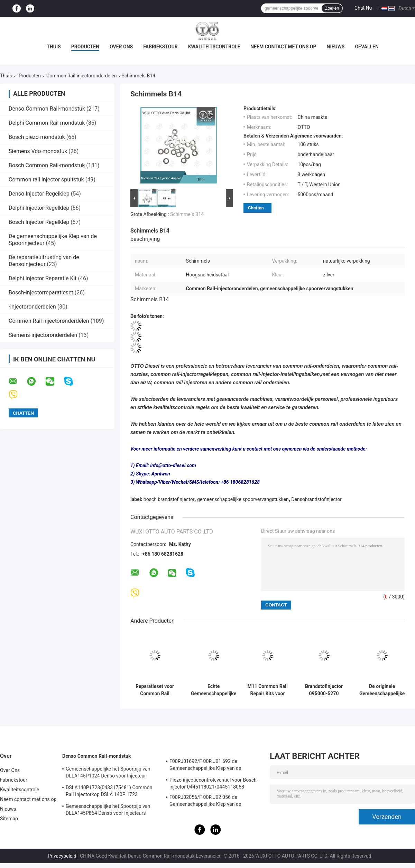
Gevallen (367, 47)
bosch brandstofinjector (169, 499)
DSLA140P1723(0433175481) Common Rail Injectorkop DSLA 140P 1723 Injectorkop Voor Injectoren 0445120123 (110, 792)
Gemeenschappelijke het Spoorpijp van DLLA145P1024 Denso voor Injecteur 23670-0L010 (108, 773)
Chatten (256, 208)
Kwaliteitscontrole (214, 47)
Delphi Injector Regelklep (39, 208)
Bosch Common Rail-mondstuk (47, 165)
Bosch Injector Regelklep (39, 222)
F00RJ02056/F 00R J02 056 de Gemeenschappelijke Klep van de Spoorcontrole (205, 802)
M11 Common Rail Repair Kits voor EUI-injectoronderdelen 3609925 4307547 (267, 690)
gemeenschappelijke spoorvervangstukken (243, 499)
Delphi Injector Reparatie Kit (43, 278)
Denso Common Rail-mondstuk (47, 109)
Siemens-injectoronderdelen (43, 335)
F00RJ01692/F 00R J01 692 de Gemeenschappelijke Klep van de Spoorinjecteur (205, 766)
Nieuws (336, 47)
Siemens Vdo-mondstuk (38, 151)
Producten (85, 47)
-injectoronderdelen (32, 307)
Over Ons (121, 47)
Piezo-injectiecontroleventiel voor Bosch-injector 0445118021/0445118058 (214, 783)
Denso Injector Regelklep (39, 194)
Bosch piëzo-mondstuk (37, 137)
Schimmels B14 (187, 214)
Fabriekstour (160, 47)
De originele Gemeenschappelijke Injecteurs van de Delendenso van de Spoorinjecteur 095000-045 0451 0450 (382, 690)
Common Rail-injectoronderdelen (82, 76)
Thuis (54, 47)
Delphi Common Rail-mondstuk (47, 123)
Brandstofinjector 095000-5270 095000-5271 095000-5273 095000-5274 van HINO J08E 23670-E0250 (324, 690)
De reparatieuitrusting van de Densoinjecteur (44, 261)
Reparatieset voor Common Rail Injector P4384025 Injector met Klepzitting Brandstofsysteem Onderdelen (155, 690)
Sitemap (9, 819)
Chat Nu (363, 8)
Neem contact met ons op (283, 47)
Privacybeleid (62, 856)
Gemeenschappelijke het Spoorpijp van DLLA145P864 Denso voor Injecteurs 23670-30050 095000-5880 (108, 811)
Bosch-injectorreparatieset (41, 293)
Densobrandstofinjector (316, 499)
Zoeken (332, 8)
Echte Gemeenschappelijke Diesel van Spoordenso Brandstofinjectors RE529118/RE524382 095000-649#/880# (214, 690)
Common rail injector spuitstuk (46, 180)
